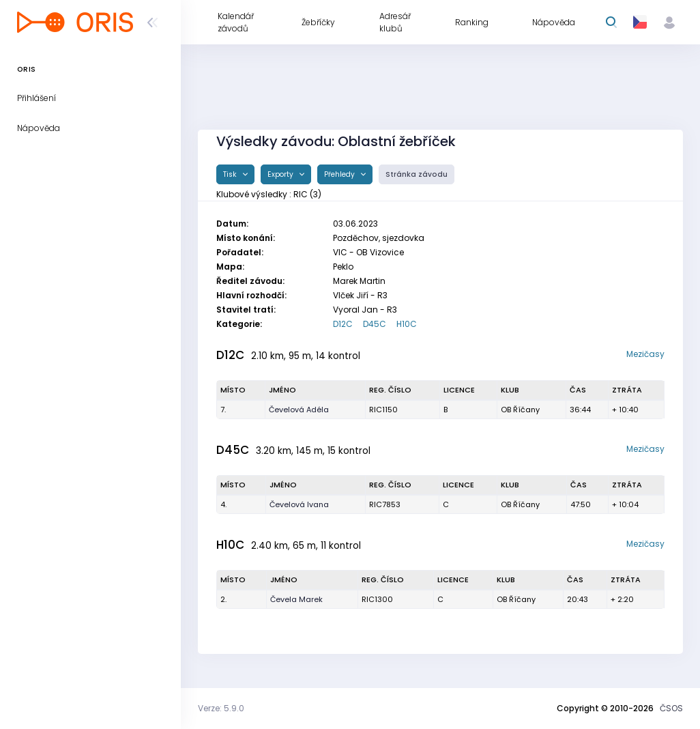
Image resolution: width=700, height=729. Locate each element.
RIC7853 (385, 504)
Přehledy (340, 174)
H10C (407, 324)
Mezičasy (645, 354)
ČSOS (671, 708)
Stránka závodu (417, 174)
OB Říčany (520, 410)
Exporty (281, 174)
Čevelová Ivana (299, 504)
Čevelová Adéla (299, 410)
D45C (375, 324)
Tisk (231, 174)
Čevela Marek (296, 599)
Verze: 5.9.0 (221, 708)
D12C (343, 324)
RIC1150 (383, 410)
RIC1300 (377, 599)
